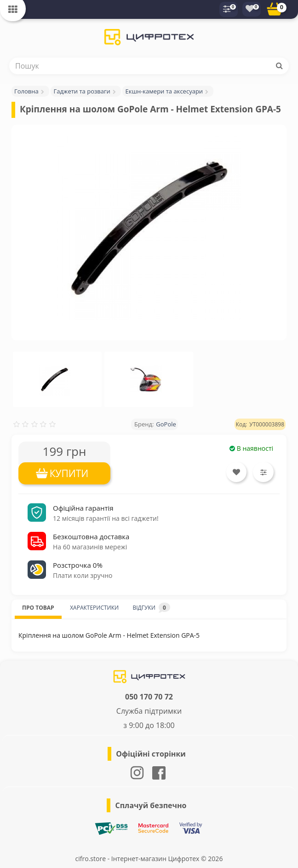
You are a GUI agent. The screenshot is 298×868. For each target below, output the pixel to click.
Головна (26, 91)
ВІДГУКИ (151, 608)
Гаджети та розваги (82, 91)
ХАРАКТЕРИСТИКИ (94, 608)
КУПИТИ (69, 473)
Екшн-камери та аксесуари (164, 91)
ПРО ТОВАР (38, 608)
